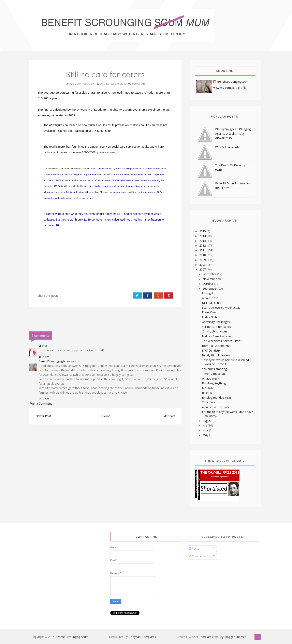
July (205, 425)
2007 (203, 269)
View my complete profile (230, 88)
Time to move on (213, 374)
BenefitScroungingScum (54, 361)
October (208, 284)
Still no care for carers (216, 327)
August (208, 421)
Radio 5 (207, 393)
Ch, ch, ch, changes (215, 331)
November (210, 279)
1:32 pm (44, 357)
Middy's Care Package (216, 336)
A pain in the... (211, 298)
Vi (40, 346)
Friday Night (210, 317)
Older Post (168, 416)
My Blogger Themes (233, 637)
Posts (194, 549)
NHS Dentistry (211, 350)
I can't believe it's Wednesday (221, 308)
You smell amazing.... (216, 369)
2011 (203, 250)
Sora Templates (202, 637)
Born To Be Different (216, 346)
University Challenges (216, 322)
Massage (208, 388)
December (210, 274)
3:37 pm (44, 399)
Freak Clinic (209, 312)
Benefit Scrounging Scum (72, 637)
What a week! (211, 378)
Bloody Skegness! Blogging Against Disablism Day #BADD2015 (233, 134)
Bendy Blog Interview (216, 355)
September (210, 288)
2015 (203, 231)
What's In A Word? (227, 147)
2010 (203, 255)
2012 (203, 245)
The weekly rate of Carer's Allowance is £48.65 (67, 169)
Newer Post (43, 416)
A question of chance (216, 407)
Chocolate (209, 402)
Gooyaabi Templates (142, 637)
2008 (203, 265)
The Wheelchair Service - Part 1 (222, 341)
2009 (203, 260)
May (206, 435)
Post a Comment (41, 403)
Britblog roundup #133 (217, 398)
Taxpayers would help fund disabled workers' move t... (225, 362)
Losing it (208, 293)
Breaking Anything (214, 383)
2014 (203, 236)
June (206, 430)
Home (106, 416)
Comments (197, 556)
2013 (203, 241)
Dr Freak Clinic (211, 303)
